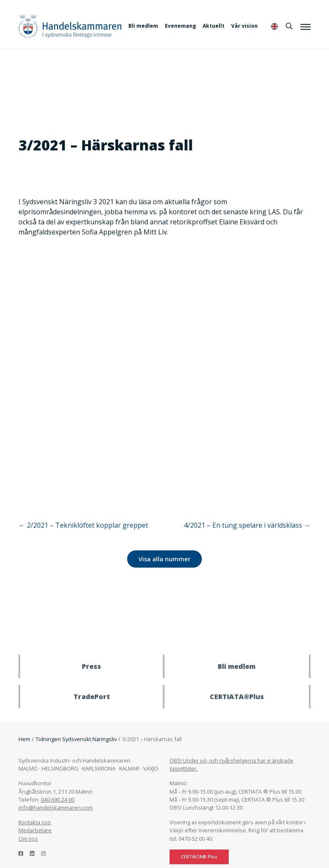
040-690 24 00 (57, 800)
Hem (24, 739)
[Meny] (305, 26)
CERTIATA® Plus (199, 857)
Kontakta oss (35, 822)
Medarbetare (35, 830)
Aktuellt (214, 26)
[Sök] (289, 26)
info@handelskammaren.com (56, 808)
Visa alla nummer (164, 559)
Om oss (28, 839)
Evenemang (180, 26)
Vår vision (244, 26)
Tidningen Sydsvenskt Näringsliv (76, 739)
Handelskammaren (70, 26)
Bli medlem (143, 26)
